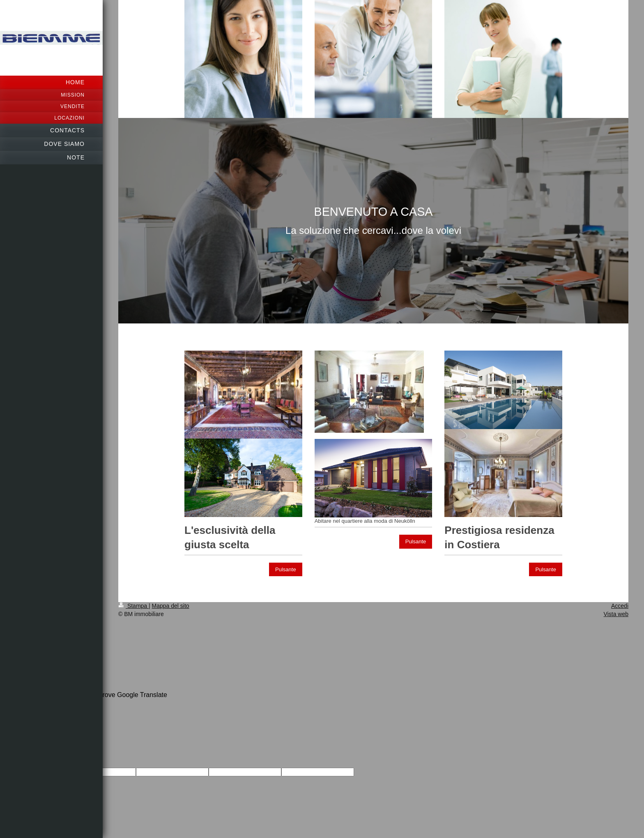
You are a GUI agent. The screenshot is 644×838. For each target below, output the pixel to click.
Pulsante (286, 569)
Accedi (620, 606)
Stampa (133, 606)
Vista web (616, 614)
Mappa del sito (171, 606)
